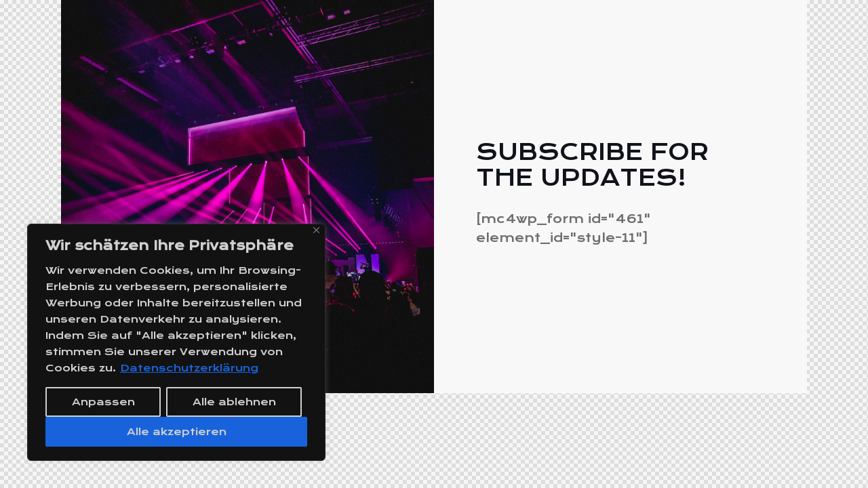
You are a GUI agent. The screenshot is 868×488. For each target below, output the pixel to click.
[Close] (316, 230)
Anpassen (103, 402)
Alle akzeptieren (177, 432)
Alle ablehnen (234, 402)
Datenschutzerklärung (189, 368)
